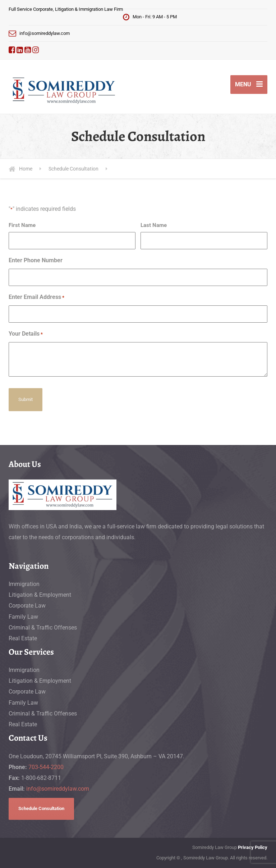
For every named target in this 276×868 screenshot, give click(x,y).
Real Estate (23, 638)
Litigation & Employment (40, 595)
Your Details (26, 334)
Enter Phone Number (36, 260)
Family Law (23, 617)
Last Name (154, 225)
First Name (22, 225)
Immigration (24, 584)
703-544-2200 (46, 767)
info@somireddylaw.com (58, 789)
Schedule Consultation (41, 808)
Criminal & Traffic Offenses (43, 628)
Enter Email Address (36, 297)
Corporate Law (27, 606)
